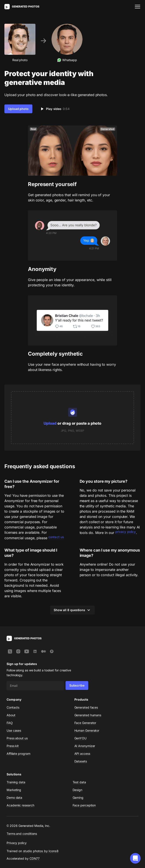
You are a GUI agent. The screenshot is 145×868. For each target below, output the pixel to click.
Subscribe (77, 685)
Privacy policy (17, 843)
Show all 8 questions (72, 610)
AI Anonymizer (85, 746)
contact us (56, 537)
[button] (135, 858)
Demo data (14, 798)
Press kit (13, 746)
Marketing (14, 790)
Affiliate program (18, 754)
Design (78, 790)
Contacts (13, 707)
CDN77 (35, 858)
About (11, 715)
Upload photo (18, 109)
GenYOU (81, 738)
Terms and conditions (22, 834)
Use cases (14, 730)
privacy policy (126, 532)
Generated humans (88, 715)
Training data (16, 782)
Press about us (17, 738)
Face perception (84, 805)
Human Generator (87, 730)
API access (82, 754)
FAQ (10, 723)
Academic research (20, 805)
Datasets (81, 761)
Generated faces (86, 707)
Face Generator (85, 723)
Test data (79, 782)
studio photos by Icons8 (41, 851)
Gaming (78, 798)
